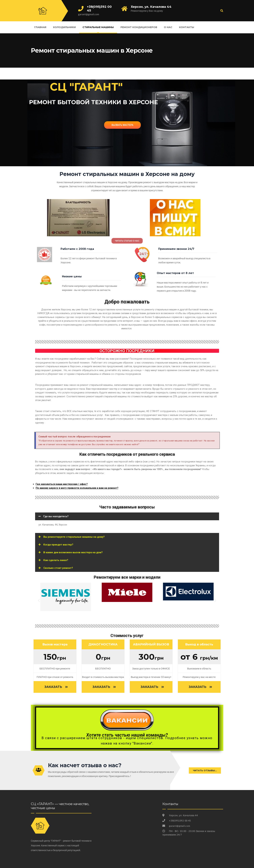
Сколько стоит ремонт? (58, 568)
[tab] (127, 516)
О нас (168, 27)
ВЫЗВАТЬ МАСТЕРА (122, 125)
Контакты (187, 27)
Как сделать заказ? (56, 560)
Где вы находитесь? (56, 516)
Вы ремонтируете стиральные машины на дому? (74, 537)
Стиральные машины (98, 27)
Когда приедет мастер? (58, 545)
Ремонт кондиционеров (139, 27)
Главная (40, 27)
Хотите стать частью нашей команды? (127, 735)
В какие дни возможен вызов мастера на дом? (73, 552)
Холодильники (64, 27)
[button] (127, 241)
